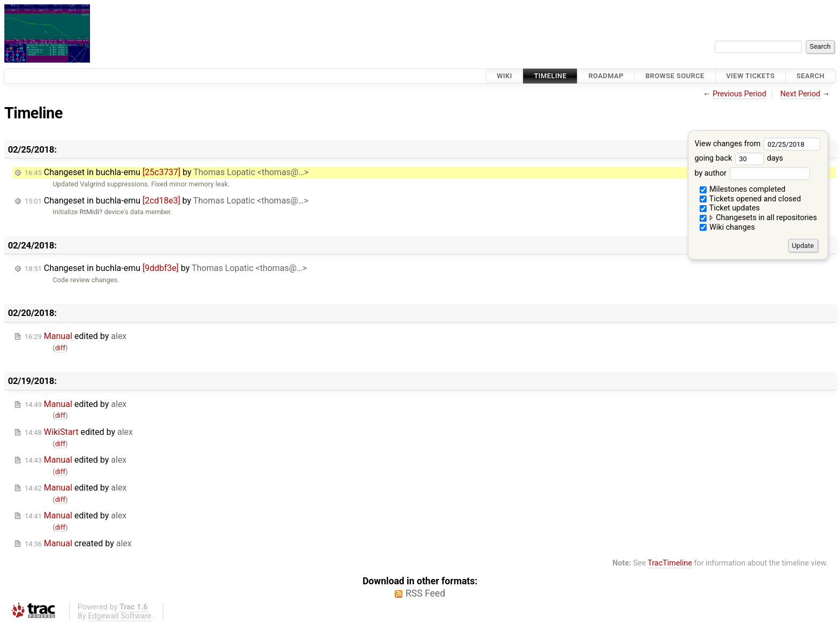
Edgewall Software (120, 616)
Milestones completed (743, 189)
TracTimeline (670, 563)
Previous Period (739, 94)
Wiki (504, 76)
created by (78, 543)
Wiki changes (727, 227)
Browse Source (675, 76)
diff (60, 348)
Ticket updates (730, 208)
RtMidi (90, 212)
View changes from (757, 144)
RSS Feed (425, 593)
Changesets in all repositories (758, 218)
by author (752, 173)
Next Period (801, 94)
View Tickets (751, 76)
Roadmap (606, 76)
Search (811, 76)
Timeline (550, 76)
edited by (76, 336)
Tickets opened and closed (750, 199)
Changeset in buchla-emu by (167, 172)
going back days (738, 158)
